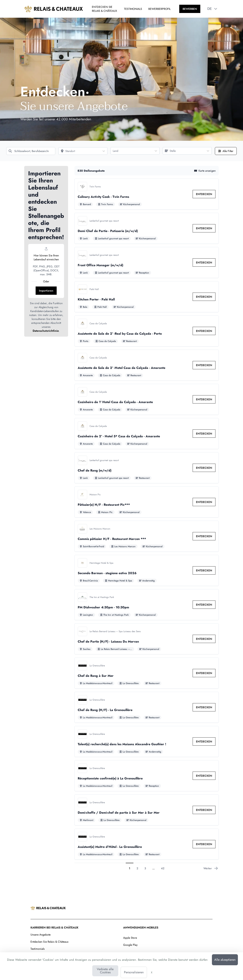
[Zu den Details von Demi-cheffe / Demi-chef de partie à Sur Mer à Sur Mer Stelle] (147, 810)
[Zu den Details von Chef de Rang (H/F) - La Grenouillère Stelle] (147, 707)
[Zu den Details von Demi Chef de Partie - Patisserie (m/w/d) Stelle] (147, 228)
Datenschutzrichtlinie (46, 331)
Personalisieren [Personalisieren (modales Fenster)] (134, 972)
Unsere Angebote (41, 935)
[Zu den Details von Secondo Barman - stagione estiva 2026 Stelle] (147, 570)
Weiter (211, 868)
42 (163, 868)
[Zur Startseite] (54, 9)
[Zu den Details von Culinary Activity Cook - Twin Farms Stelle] (147, 194)
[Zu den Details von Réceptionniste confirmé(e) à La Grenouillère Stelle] (147, 776)
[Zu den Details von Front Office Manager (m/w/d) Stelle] (147, 262)
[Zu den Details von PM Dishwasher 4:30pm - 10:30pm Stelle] (147, 605)
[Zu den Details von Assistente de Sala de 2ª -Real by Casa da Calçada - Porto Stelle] (147, 331)
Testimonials (38, 949)
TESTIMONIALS (133, 9)
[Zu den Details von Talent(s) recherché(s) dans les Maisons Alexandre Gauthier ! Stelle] (147, 741)
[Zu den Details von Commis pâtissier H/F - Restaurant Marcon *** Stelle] (147, 536)
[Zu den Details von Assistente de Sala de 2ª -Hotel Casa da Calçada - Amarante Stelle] (147, 365)
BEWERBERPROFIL (159, 9)
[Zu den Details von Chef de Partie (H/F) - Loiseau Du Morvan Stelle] (147, 639)
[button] (216, 9)
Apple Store (130, 938)
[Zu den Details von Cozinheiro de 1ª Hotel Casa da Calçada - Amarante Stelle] (147, 399)
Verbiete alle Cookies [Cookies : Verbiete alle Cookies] (105, 971)
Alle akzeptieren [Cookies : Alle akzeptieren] (225, 960)
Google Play (130, 945)
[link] (204, 194)
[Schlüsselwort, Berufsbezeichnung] (31, 151)
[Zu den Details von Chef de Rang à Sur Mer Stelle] (147, 673)
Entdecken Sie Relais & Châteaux (49, 942)
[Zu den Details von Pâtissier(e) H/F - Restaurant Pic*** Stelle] (147, 502)
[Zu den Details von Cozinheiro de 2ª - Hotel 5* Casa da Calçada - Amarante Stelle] (147, 434)
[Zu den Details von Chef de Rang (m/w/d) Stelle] (147, 468)
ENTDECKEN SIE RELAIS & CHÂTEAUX (104, 9)
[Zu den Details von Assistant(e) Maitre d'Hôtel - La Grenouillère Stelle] (147, 844)
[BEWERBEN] (190, 9)
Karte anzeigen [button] (205, 171)
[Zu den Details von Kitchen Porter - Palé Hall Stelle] (147, 297)
